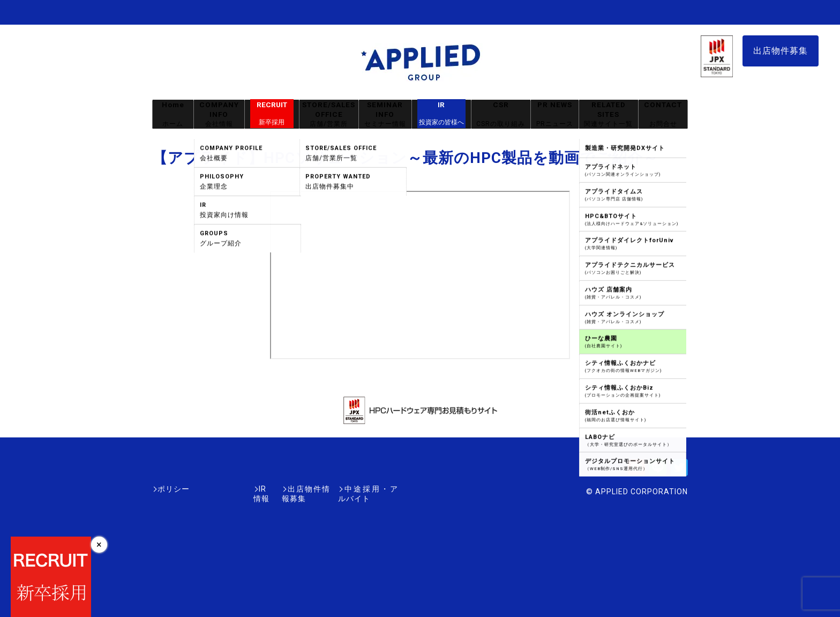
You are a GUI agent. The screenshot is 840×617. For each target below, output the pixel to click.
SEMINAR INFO (385, 114)
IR (441, 114)
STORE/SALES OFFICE (329, 114)
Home (173, 114)
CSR (501, 114)
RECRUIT (272, 114)
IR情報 (215, 489)
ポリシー (174, 489)
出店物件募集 (781, 51)
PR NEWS (555, 114)
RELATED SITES (609, 114)
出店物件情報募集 (272, 489)
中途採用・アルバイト (358, 489)
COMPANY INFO (219, 114)
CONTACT (663, 114)
